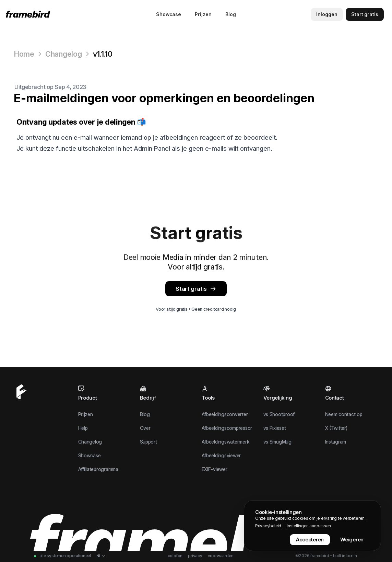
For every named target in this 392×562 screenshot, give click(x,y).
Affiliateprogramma (98, 469)
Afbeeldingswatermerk (226, 442)
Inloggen (327, 14)
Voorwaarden (221, 556)
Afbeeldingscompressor (227, 428)
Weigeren (352, 540)
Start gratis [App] (196, 289)
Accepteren (310, 540)
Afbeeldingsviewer (221, 455)
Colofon (175, 556)
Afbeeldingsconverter (225, 414)
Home (24, 54)
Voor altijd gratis (172, 309)
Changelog (64, 54)
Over (145, 428)
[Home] (29, 14)
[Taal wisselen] (101, 556)
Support (149, 442)
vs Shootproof (279, 414)
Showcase (169, 14)
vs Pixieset (275, 428)
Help (83, 428)
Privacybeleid (268, 526)
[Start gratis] (365, 14)
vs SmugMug (277, 442)
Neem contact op (344, 414)
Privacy (195, 556)
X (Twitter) (336, 428)
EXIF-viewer (215, 469)
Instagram (336, 442)
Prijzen (203, 14)
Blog (231, 14)
